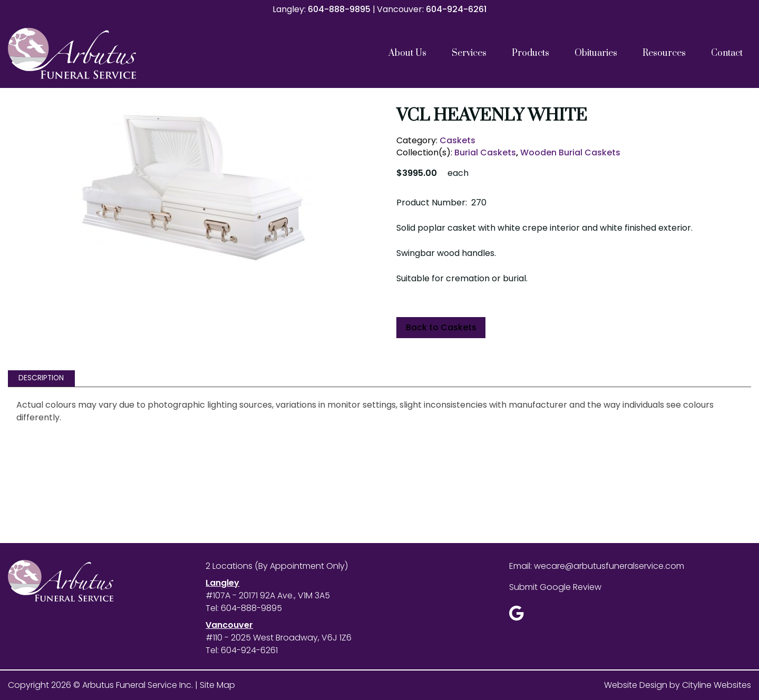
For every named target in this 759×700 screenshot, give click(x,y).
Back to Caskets (441, 327)
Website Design (636, 685)
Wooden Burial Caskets (570, 152)
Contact (727, 53)
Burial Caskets (485, 152)
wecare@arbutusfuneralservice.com (609, 566)
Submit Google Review (555, 587)
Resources (664, 53)
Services (469, 53)
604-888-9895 (339, 9)
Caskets (458, 140)
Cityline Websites (717, 685)
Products (531, 53)
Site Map (217, 685)
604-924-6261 (456, 9)
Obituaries (596, 53)
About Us (407, 53)
